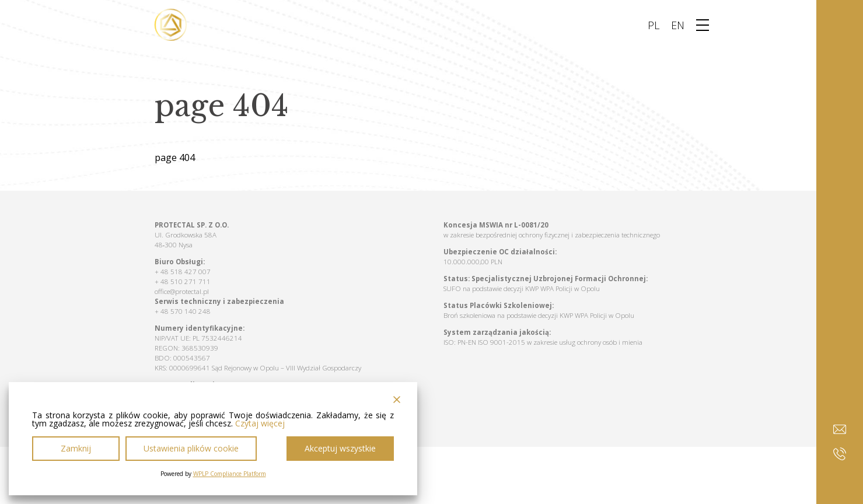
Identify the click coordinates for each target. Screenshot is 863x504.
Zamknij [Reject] (76, 448)
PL (654, 25)
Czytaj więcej (260, 423)
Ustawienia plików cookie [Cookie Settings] (191, 448)
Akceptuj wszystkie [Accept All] (340, 448)
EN (678, 25)
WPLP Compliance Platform (230, 474)
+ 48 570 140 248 (183, 311)
